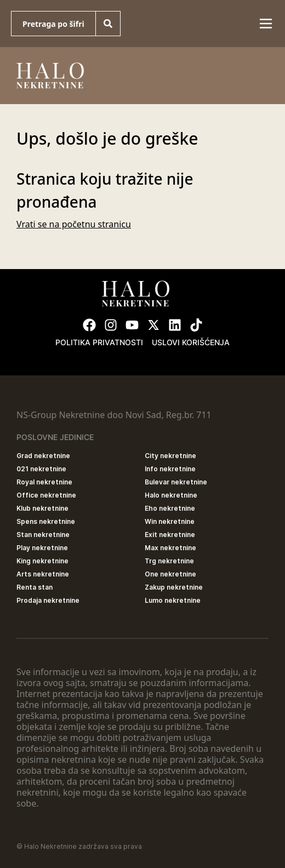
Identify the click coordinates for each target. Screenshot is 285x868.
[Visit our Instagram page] (111, 325)
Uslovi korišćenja (191, 342)
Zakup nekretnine (174, 587)
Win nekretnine (170, 521)
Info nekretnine (170, 469)
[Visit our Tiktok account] (196, 325)
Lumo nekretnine (173, 600)
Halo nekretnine (171, 495)
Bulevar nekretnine (176, 482)
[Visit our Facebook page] (89, 325)
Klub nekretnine (42, 508)
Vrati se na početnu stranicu (74, 224)
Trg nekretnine (169, 561)
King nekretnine (42, 561)
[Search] (108, 24)
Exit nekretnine (170, 535)
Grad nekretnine (43, 456)
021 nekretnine (41, 469)
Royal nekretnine (44, 482)
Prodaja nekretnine (48, 600)
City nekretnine (170, 456)
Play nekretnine (42, 548)
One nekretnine (170, 574)
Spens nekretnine (46, 521)
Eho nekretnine (170, 508)
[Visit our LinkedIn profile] (175, 325)
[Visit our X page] (153, 325)
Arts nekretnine (43, 574)
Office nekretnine (46, 495)
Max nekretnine (170, 548)
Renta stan (35, 587)
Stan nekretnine (43, 535)
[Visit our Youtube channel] (132, 325)
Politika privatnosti (99, 342)
